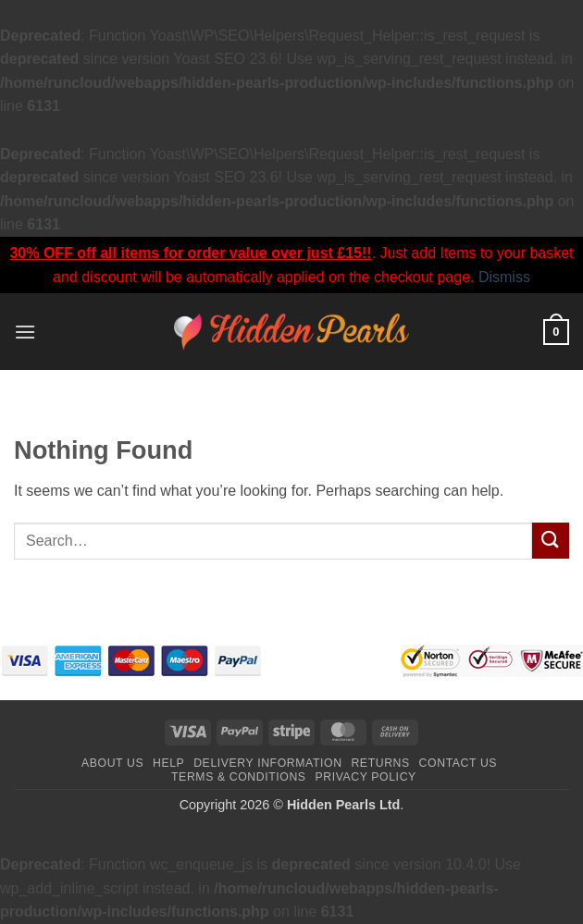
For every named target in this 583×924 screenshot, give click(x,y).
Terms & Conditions (239, 777)
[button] (25, 332)
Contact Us (459, 763)
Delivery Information (267, 763)
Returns (380, 763)
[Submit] (551, 541)
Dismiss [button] (504, 277)
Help (168, 763)
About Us (112, 763)
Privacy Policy (365, 777)
